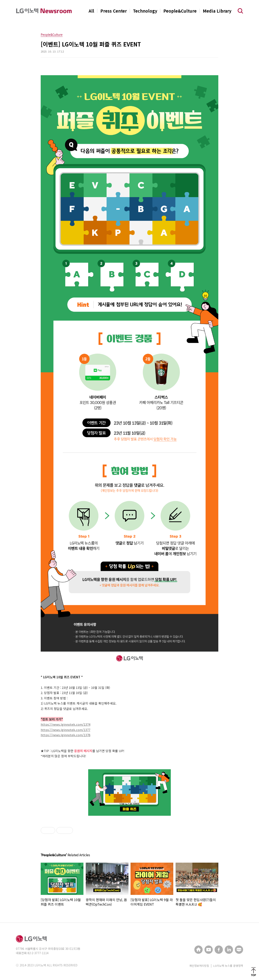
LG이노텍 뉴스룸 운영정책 (228, 966)
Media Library (217, 11)
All (91, 11)
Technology (145, 11)
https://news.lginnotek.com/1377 (65, 730)
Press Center (114, 11)
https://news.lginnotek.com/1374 (65, 724)
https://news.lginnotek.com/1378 (65, 735)
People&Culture (180, 11)
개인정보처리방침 (199, 966)
